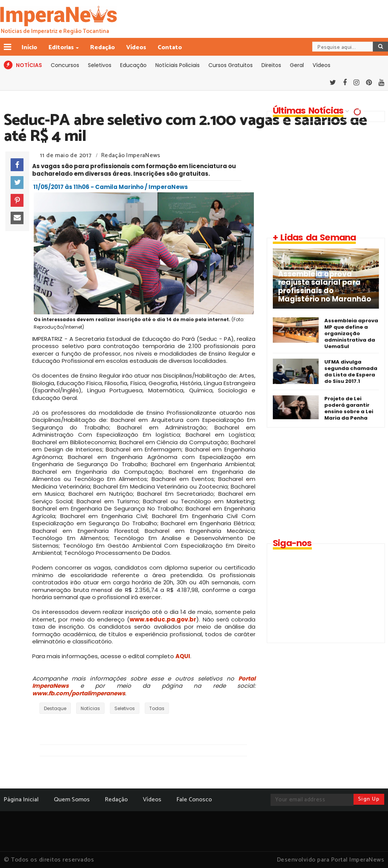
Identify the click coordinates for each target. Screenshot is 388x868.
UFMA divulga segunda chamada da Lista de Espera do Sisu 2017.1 (351, 372)
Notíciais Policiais (178, 65)
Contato (170, 48)
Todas (157, 708)
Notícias (90, 708)
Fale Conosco (194, 800)
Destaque (55, 708)
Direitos (271, 65)
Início (29, 48)
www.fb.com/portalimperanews (79, 693)
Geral (297, 65)
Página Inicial (21, 800)
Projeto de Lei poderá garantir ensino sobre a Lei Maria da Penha (349, 408)
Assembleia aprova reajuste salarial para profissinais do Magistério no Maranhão (325, 287)
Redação (102, 48)
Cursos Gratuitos (231, 65)
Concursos (65, 65)
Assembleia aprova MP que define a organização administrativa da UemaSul (351, 333)
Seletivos (100, 65)
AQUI (183, 656)
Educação (133, 65)
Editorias (62, 48)
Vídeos (136, 48)
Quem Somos (72, 800)
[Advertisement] (324, 177)
